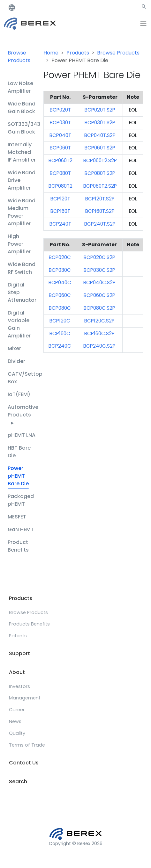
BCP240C (60, 346)
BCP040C (60, 282)
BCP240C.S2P (99, 346)
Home (51, 53)
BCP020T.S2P (100, 110)
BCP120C (60, 321)
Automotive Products (23, 414)
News (15, 721)
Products (78, 53)
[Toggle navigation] (143, 23)
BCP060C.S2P (99, 295)
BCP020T (60, 110)
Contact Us (24, 763)
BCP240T (60, 224)
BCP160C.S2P (99, 333)
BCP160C (60, 333)
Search (18, 781)
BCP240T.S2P (100, 224)
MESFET (17, 517)
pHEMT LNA (22, 435)
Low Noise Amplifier (20, 87)
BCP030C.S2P (99, 270)
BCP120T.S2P (100, 199)
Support (19, 653)
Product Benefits (18, 546)
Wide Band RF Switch (22, 268)
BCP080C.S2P (99, 308)
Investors (19, 686)
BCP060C (60, 295)
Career (17, 710)
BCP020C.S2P (99, 257)
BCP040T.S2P (100, 135)
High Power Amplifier (19, 244)
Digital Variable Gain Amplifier (19, 324)
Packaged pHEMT (21, 500)
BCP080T (60, 173)
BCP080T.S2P (100, 173)
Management (25, 698)
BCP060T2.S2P (100, 160)
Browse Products (19, 57)
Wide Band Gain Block (22, 108)
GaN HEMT (21, 529)
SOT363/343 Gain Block (24, 128)
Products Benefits (29, 624)
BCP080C (60, 308)
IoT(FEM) (19, 394)
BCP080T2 (60, 186)
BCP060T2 (60, 160)
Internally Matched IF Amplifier (22, 152)
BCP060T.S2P (100, 148)
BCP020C (60, 257)
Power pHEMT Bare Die (18, 476)
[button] (144, 8)
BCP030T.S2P (100, 123)
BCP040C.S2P (99, 282)
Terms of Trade (27, 745)
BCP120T (60, 199)
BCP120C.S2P (99, 321)
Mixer (14, 348)
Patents (18, 636)
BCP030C (60, 270)
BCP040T (60, 135)
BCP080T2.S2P (100, 186)
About (17, 672)
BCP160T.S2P (100, 211)
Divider (16, 361)
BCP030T (60, 123)
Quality (17, 733)
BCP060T (60, 148)
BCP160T (60, 211)
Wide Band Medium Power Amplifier (22, 212)
